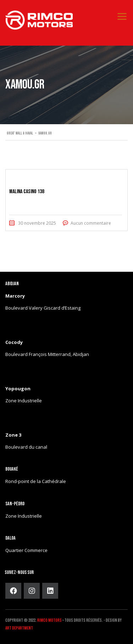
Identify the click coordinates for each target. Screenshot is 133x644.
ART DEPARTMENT (19, 628)
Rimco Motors (49, 620)
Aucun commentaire (91, 223)
